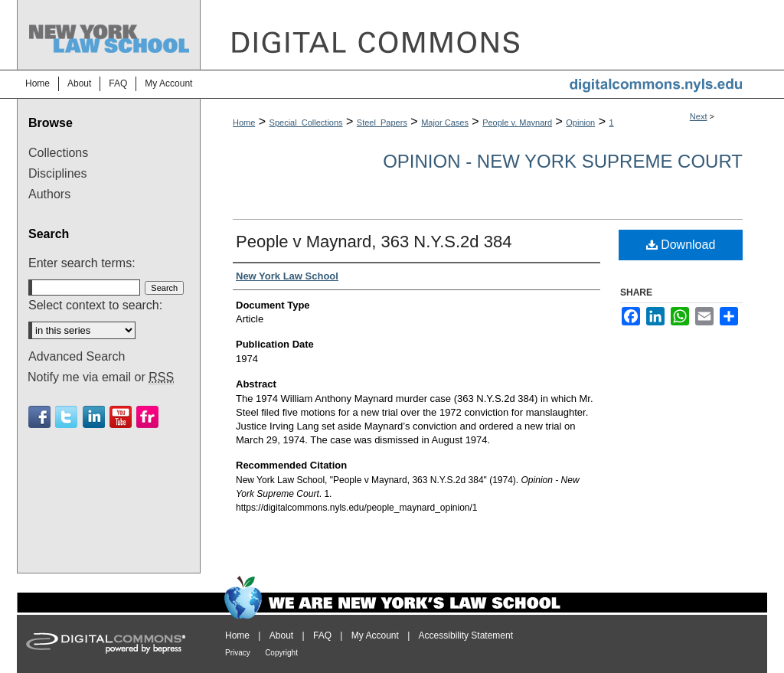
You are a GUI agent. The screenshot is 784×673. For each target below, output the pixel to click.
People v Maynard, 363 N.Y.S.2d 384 (374, 242)
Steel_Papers (382, 123)
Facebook (39, 417)
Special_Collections (306, 123)
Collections (58, 153)
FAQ (322, 635)
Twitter (66, 417)
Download (681, 245)
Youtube (121, 417)
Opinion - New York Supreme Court (563, 161)
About (281, 635)
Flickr (147, 417)
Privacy (238, 653)
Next (699, 116)
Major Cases (445, 123)
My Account (375, 635)
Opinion (580, 123)
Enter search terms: (82, 263)
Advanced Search (77, 356)
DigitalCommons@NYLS (484, 35)
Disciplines (57, 173)
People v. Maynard (517, 123)
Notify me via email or (101, 377)
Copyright (281, 653)
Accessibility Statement (466, 635)
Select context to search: (95, 305)
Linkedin (94, 417)
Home (244, 123)
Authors (49, 194)
